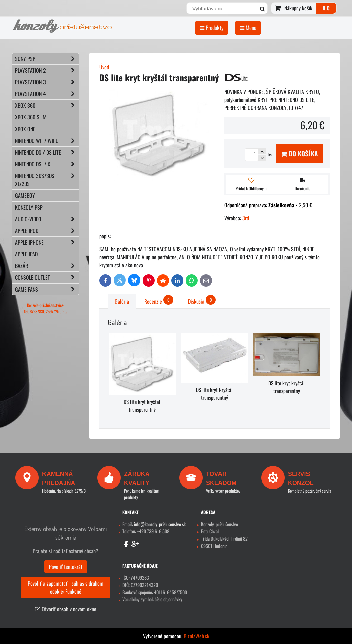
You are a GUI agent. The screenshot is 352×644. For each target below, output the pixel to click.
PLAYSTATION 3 (47, 82)
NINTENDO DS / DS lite (47, 152)
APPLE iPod (47, 231)
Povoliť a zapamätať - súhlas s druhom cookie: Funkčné (66, 587)
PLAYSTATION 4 (47, 94)
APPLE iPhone (47, 242)
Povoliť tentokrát (66, 567)
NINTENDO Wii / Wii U (47, 141)
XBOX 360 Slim (31, 117)
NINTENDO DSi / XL (47, 164)
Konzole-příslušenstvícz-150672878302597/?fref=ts (46, 308)
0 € (326, 8)
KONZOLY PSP (29, 207)
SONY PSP (47, 59)
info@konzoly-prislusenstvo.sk (160, 524)
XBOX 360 (47, 105)
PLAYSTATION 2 (47, 70)
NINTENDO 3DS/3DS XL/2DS (47, 180)
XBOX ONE (25, 129)
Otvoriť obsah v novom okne (66, 609)
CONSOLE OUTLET (47, 277)
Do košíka (299, 153)
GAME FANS (47, 289)
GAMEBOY (25, 195)
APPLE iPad (26, 254)
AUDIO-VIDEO (47, 219)
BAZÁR (47, 266)
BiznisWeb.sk (197, 636)
